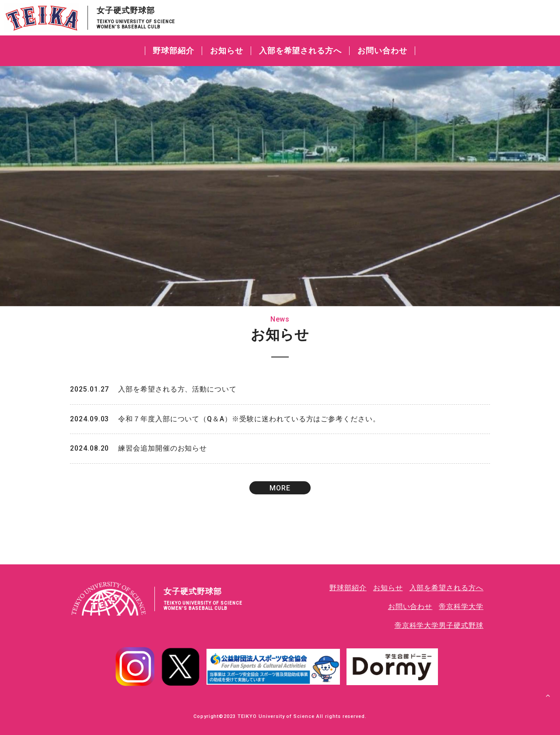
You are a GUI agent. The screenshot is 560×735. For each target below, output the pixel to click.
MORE (280, 489)
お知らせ (227, 51)
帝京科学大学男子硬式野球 (439, 625)
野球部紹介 (173, 51)
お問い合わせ (382, 51)
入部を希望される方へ (301, 51)
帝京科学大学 (461, 607)
